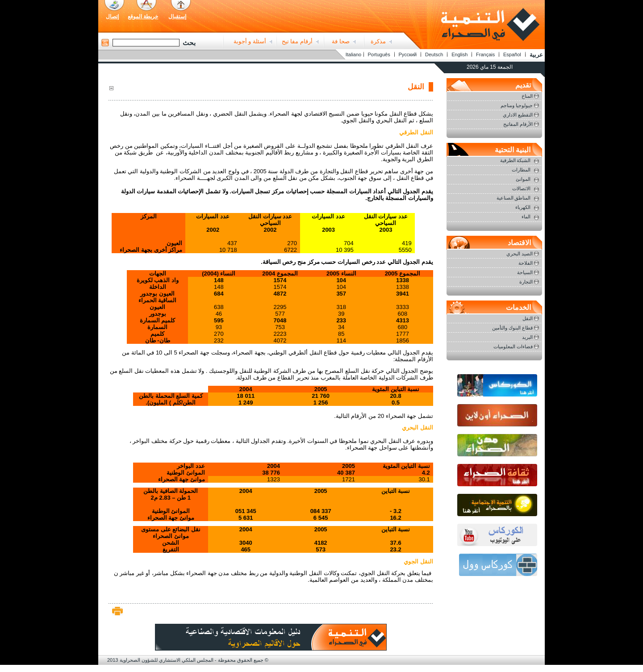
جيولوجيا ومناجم (517, 105)
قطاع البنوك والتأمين (512, 328)
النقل (528, 318)
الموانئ (523, 179)
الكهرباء (523, 207)
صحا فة (341, 41)
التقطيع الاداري (518, 115)
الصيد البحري (520, 254)
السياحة (525, 272)
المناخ (527, 96)
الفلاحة (526, 263)
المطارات (521, 170)
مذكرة (378, 41)
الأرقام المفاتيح (518, 124)
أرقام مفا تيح (297, 41)
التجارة (526, 282)
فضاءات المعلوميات (513, 346)
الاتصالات (521, 188)
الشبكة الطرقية (516, 160)
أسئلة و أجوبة (250, 41)
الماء (526, 217)
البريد (527, 337)
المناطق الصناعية (514, 198)
